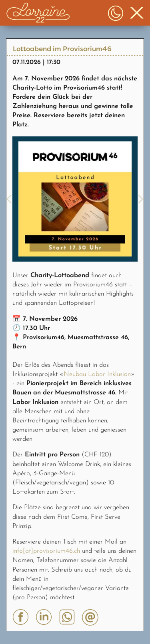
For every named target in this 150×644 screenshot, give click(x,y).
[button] (38, 13)
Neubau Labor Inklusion (97, 374)
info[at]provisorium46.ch (46, 551)
